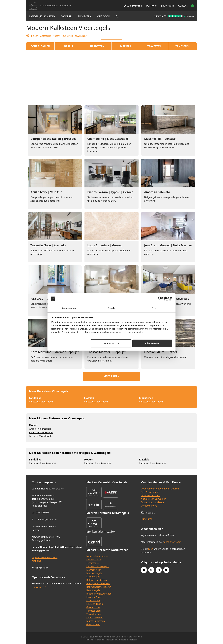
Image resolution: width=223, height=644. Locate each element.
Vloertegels (46, 36)
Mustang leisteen (96, 621)
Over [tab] (154, 308)
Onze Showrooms (150, 495)
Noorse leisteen (95, 618)
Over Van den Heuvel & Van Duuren (160, 489)
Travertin (154, 46)
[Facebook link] (144, 570)
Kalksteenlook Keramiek (43, 463)
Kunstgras (147, 519)
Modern (67, 16)
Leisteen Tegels (95, 604)
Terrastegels (93, 563)
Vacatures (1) (40, 587)
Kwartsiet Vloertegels (41, 432)
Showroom (167, 6)
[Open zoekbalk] (117, 16)
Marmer (126, 46)
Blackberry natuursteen (99, 594)
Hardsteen (97, 46)
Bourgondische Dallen (98, 583)
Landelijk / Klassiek (42, 16)
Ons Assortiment (150, 492)
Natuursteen (93, 600)
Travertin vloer (94, 614)
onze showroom (173, 542)
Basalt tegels (93, 590)
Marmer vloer (94, 570)
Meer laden (111, 376)
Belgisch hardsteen (96, 580)
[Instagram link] (159, 570)
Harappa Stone (94, 597)
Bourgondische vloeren (99, 587)
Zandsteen (183, 46)
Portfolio (152, 6)
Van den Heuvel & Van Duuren (56, 6)
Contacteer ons (149, 506)
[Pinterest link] (151, 570)
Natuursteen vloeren (97, 556)
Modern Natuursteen (63, 36)
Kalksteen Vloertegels (41, 402)
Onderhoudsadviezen (152, 502)
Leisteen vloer (94, 560)
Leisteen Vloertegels (40, 436)
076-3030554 (133, 6)
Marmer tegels (94, 573)
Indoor (35, 36)
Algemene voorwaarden (45, 557)
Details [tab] (111, 308)
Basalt (69, 46)
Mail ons (36, 561)
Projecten (85, 16)
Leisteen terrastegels (97, 566)
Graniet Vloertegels (40, 429)
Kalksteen (81, 36)
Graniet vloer (93, 607)
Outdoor (104, 16)
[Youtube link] (166, 570)
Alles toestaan (152, 343)
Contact (183, 6)
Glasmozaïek (93, 624)
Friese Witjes (93, 577)
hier (151, 549)
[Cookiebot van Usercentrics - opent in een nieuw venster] (160, 299)
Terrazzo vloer (94, 611)
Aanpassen (111, 343)
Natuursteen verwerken (154, 499)
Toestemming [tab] (69, 308)
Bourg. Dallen (40, 46)
